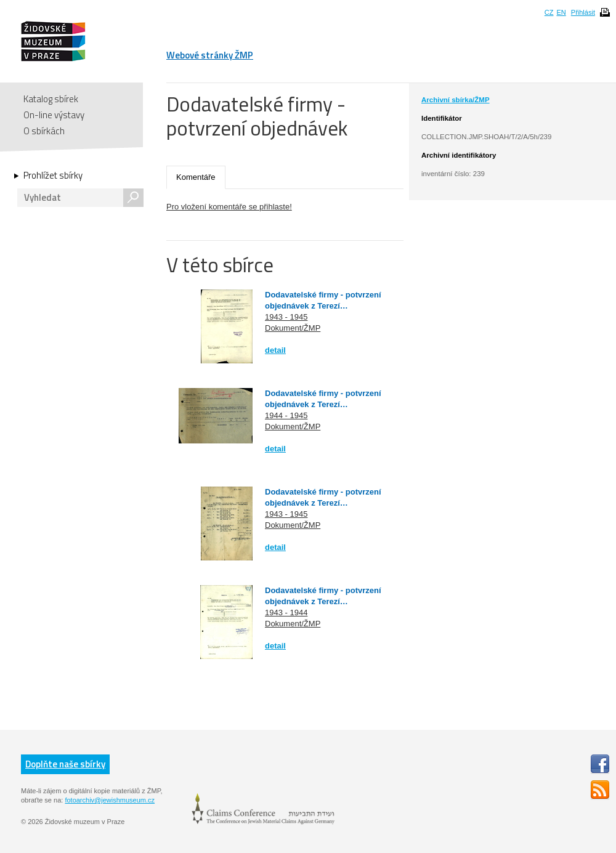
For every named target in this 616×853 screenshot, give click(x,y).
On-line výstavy (54, 115)
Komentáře (196, 177)
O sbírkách (44, 131)
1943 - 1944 (286, 612)
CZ (549, 12)
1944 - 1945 (286, 415)
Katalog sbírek (51, 99)
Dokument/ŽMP (293, 328)
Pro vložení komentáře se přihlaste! (229, 207)
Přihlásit (583, 12)
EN (561, 12)
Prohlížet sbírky (53, 176)
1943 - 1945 (286, 317)
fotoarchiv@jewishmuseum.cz (110, 800)
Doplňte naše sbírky (65, 764)
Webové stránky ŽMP (210, 55)
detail (275, 350)
